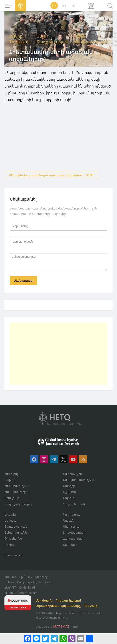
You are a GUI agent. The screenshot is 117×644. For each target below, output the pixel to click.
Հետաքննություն (17, 486)
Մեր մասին (44, 601)
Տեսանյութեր (14, 555)
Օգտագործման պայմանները (58, 606)
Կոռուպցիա (72, 515)
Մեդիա (10, 545)
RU (64, 6)
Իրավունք (12, 498)
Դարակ (10, 480)
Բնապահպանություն (78, 480)
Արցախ (10, 515)
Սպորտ (69, 498)
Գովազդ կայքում (68, 601)
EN (73, 6)
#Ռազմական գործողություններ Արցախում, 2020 (51, 175)
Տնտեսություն (73, 474)
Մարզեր (69, 486)
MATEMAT (61, 627)
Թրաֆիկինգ (13, 539)
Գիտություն (71, 527)
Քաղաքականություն (19, 504)
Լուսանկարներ (74, 533)
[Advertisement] (58, 354)
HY (54, 6)
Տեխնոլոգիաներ (17, 533)
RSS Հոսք (90, 606)
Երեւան (69, 521)
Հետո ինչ (11, 474)
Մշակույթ (70, 492)
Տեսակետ (70, 545)
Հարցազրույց (73, 539)
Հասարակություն (17, 492)
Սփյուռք (10, 521)
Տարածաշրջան (16, 527)
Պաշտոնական (74, 504)
